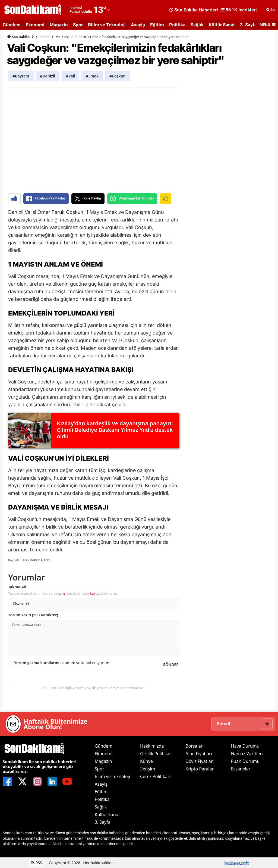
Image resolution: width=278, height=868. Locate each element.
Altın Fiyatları (199, 754)
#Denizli (48, 76)
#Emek (92, 76)
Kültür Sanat (222, 25)
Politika (177, 25)
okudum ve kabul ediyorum (62, 663)
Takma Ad (17, 587)
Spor (78, 25)
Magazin (59, 25)
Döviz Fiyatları (200, 761)
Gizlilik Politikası (156, 754)
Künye (146, 761)
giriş (62, 593)
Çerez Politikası (155, 776)
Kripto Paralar (200, 769)
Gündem (12, 25)
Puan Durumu (245, 761)
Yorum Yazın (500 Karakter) (33, 615)
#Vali (71, 76)
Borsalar (194, 746)
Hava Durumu (245, 746)
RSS (37, 863)
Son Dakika (18, 37)
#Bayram (21, 76)
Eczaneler (241, 769)
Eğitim (157, 25)
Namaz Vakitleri (247, 754)
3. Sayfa (248, 25)
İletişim (148, 769)
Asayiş (138, 25)
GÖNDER (171, 665)
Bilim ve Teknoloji (107, 25)
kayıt (94, 593)
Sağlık (197, 25)
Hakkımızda (152, 746)
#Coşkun (118, 76)
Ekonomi (35, 25)
